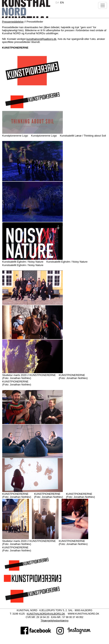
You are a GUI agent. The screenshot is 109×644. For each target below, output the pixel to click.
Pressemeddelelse (13, 22)
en (62, 3)
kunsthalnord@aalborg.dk (41, 39)
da (57, 3)
